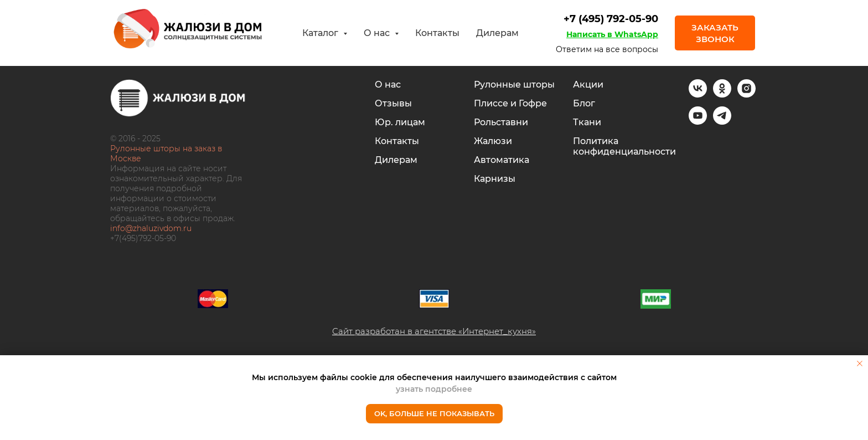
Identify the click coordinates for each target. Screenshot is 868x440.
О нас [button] (378, 33)
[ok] (722, 94)
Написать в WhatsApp (612, 34)
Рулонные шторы (514, 85)
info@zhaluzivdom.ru (151, 228)
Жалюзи (493, 141)
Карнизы (495, 179)
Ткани (587, 122)
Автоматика (502, 160)
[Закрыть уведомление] (860, 364)
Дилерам (497, 33)
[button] (715, 33)
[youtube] (698, 122)
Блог (584, 103)
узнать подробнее (434, 389)
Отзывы (393, 103)
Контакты (437, 33)
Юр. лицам (400, 122)
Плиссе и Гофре (510, 103)
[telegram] (722, 122)
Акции (588, 85)
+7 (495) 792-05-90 (611, 19)
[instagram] (746, 94)
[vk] (698, 94)
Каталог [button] (321, 33)
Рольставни (501, 122)
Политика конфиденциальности (624, 146)
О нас (388, 85)
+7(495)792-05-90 (143, 238)
